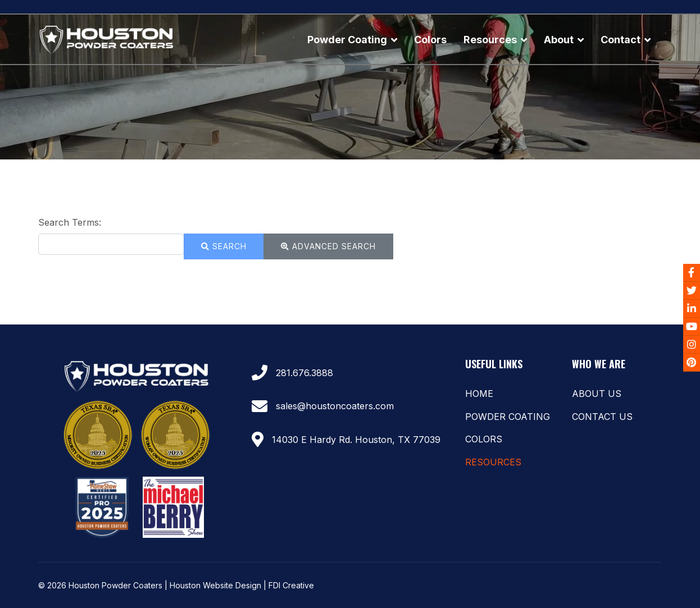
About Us (597, 394)
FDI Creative (291, 585)
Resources (490, 40)
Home (479, 394)
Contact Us (602, 417)
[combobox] (111, 244)
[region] (350, 86)
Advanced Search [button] (328, 246)
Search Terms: (70, 222)
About (559, 40)
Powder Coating (347, 40)
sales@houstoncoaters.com (335, 406)
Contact (621, 40)
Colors (430, 40)
